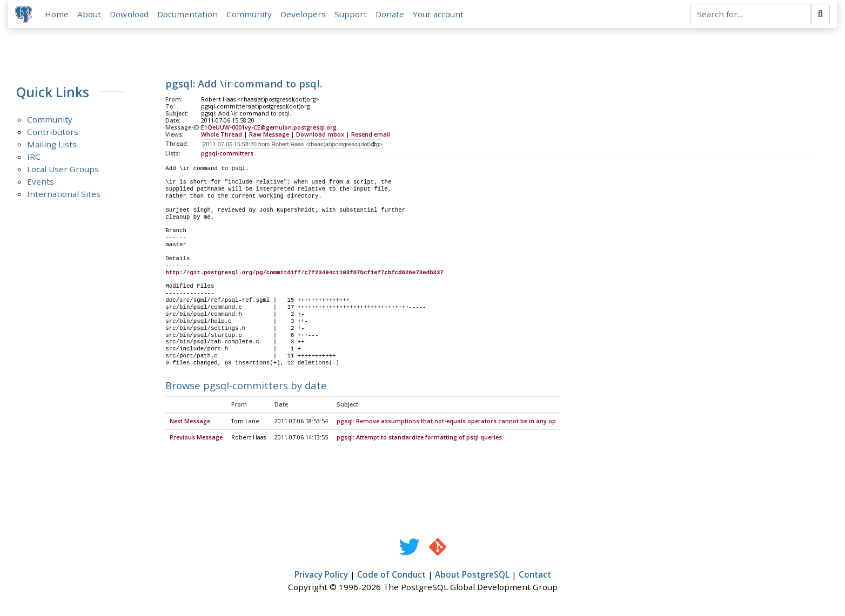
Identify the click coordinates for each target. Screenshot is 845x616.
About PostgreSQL (472, 577)
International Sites (64, 195)
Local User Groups (63, 171)
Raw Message (269, 136)
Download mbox (320, 136)
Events (41, 183)
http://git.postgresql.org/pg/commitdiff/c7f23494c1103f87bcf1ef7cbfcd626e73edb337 (304, 274)
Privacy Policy (321, 577)
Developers (305, 15)
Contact (535, 577)
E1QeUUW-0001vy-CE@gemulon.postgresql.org (269, 129)
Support (352, 15)
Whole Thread (222, 136)
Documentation (189, 15)
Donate (391, 15)
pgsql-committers (227, 154)
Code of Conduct (391, 577)
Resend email (371, 136)
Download (131, 15)
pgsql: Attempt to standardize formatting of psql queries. (420, 439)
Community (251, 15)
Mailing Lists (52, 146)
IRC (34, 158)
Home (58, 15)
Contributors (53, 133)
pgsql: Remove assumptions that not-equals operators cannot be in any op (446, 423)
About (91, 15)
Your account (440, 15)
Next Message (190, 423)
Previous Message (196, 439)
